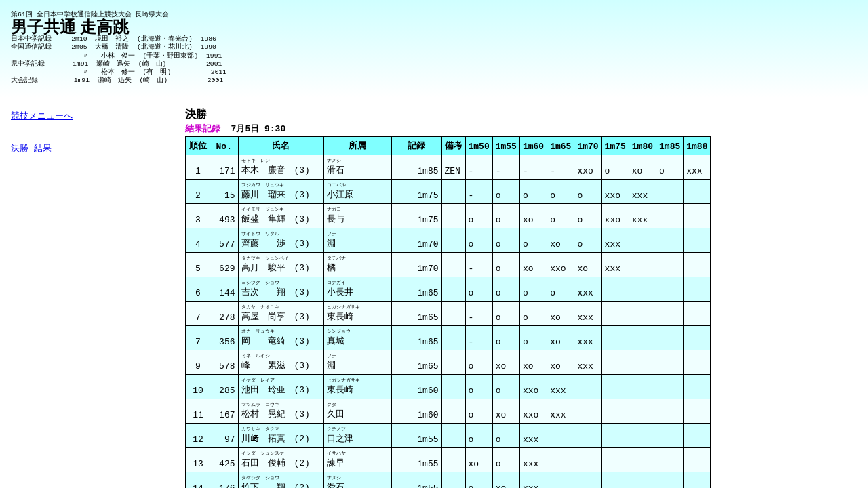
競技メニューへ (42, 117)
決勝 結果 (31, 149)
